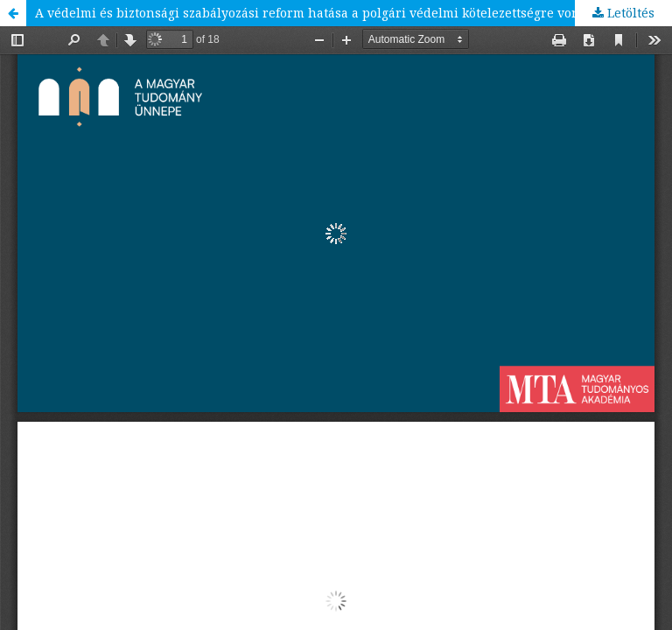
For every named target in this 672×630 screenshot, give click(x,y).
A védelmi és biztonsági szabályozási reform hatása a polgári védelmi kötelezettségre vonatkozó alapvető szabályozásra (353, 13)
